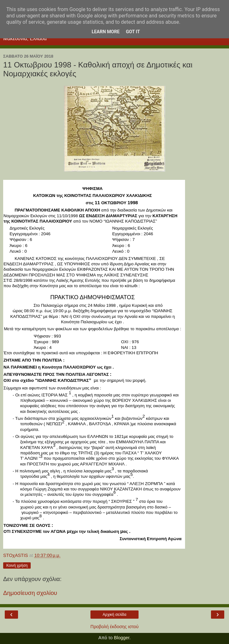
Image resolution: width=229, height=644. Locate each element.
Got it (133, 32)
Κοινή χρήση (17, 565)
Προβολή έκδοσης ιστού (115, 627)
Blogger (122, 638)
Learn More (106, 32)
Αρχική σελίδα (115, 615)
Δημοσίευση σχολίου (30, 593)
